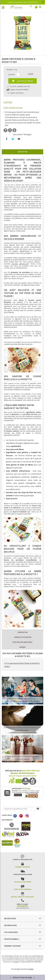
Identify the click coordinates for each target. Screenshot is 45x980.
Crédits (31, 969)
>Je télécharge (22, 759)
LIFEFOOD (8, 102)
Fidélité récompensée (23, 889)
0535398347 (23, 906)
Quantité (11, 74)
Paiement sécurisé (22, 867)
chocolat (14, 264)
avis (6, 108)
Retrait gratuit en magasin (22, 897)
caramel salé (24, 264)
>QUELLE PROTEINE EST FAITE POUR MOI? (22, 701)
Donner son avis (16, 108)
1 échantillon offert (23, 882)
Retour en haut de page (22, 977)
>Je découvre (22, 730)
